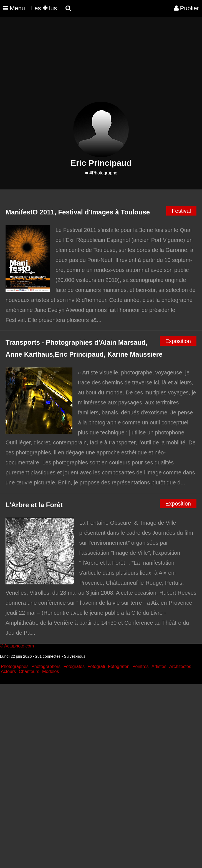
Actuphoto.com (19, 646)
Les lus (44, 8)
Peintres (141, 666)
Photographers (46, 666)
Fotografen (119, 666)
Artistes (159, 666)
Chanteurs (29, 671)
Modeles (50, 671)
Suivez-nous (75, 656)
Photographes (15, 666)
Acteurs (8, 671)
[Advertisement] (101, 63)
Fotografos (74, 666)
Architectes (180, 666)
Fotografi (96, 666)
